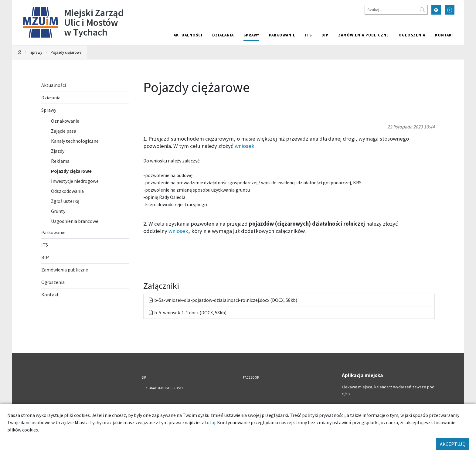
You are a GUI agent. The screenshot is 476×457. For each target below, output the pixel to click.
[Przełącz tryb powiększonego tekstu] (450, 10)
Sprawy (251, 35)
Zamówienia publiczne (364, 35)
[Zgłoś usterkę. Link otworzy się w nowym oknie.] (90, 201)
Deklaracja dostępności (162, 388)
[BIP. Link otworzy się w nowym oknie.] (85, 257)
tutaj (210, 422)
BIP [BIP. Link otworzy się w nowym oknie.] (325, 35)
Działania (223, 35)
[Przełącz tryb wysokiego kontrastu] (436, 10)
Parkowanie (282, 35)
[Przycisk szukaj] (422, 10)
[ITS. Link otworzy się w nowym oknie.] (85, 245)
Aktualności (188, 35)
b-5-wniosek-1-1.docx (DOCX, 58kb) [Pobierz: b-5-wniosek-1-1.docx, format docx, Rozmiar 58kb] (187, 312)
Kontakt (445, 35)
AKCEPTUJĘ (452, 444)
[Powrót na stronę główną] (20, 52)
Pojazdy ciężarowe (66, 52)
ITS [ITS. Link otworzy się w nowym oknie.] (308, 35)
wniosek (245, 146)
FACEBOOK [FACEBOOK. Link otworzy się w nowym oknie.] (251, 377)
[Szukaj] (396, 10)
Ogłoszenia (412, 35)
